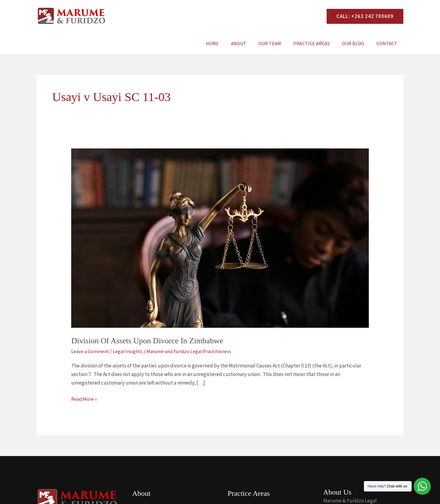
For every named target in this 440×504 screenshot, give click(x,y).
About (250, 43)
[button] (363, 16)
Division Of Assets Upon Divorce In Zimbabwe (147, 341)
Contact (388, 43)
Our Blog (357, 43)
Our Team (278, 43)
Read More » (84, 398)
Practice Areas (318, 43)
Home (226, 43)
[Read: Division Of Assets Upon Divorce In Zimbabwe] (220, 238)
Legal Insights (129, 351)
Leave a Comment (91, 351)
